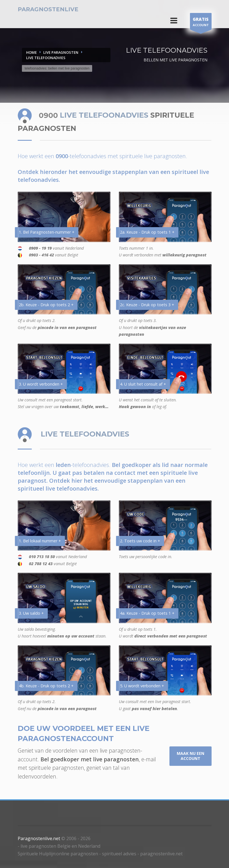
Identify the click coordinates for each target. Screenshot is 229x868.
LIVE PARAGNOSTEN (61, 52)
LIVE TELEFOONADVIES (46, 58)
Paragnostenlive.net (39, 838)
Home (31, 52)
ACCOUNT (201, 23)
